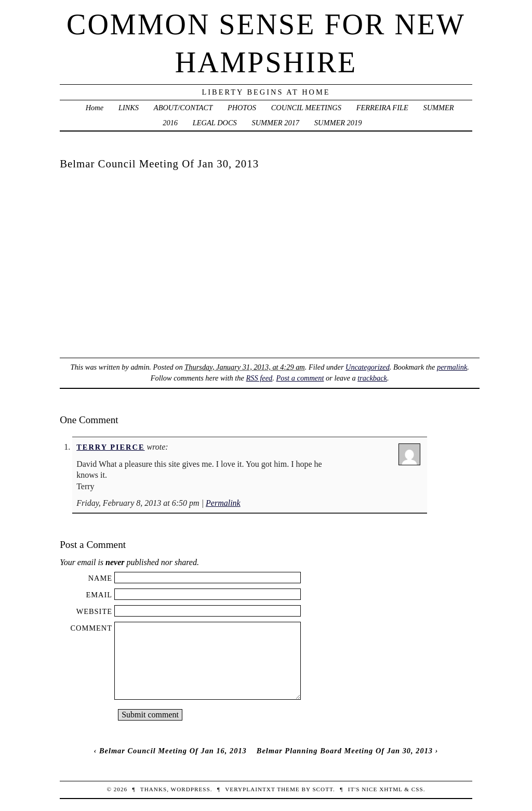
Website (94, 611)
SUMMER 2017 (276, 123)
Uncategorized (368, 367)
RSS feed (260, 378)
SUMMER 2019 (338, 123)
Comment (91, 628)
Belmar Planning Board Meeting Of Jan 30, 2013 (345, 751)
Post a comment (300, 378)
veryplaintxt (250, 789)
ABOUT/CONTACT (183, 108)
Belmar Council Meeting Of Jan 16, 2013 (173, 751)
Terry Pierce (110, 447)
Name (100, 578)
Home (95, 108)
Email (99, 595)
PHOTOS (242, 108)
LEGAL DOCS (215, 123)
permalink (452, 367)
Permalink (223, 503)
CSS (417, 789)
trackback (372, 378)
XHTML (391, 789)
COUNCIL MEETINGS (306, 108)
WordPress (191, 789)
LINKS (129, 108)
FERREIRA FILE (382, 108)
